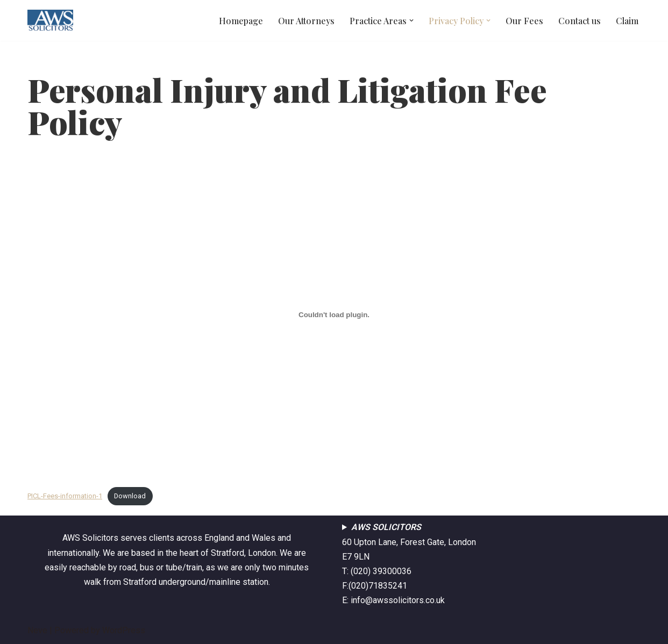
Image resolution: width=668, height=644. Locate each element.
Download (130, 496)
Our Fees (524, 21)
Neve (37, 630)
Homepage (241, 21)
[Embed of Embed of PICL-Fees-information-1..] (334, 315)
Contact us (580, 21)
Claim (627, 21)
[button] (411, 20)
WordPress (124, 630)
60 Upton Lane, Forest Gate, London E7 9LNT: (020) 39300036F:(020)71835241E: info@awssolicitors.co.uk (409, 564)
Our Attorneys (306, 21)
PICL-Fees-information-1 (65, 496)
